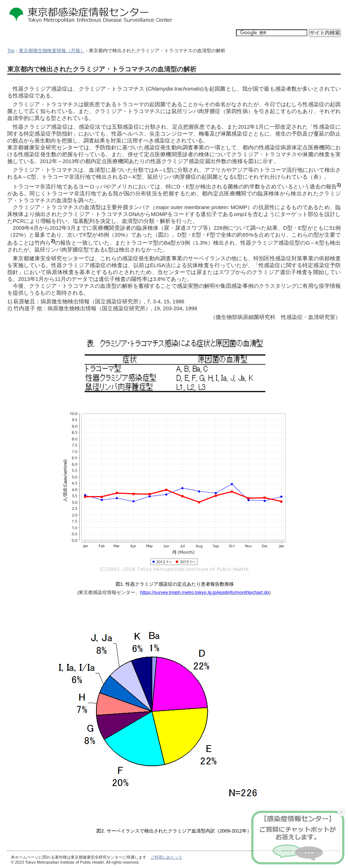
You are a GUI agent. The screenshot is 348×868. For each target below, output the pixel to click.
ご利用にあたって (166, 857)
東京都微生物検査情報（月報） (52, 51)
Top (11, 51)
